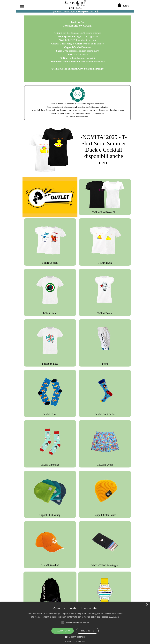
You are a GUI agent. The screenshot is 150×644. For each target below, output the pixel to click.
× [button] (147, 605)
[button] (75, 637)
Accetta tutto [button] (63, 631)
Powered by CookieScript (75, 641)
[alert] (75, 623)
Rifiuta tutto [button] (87, 631)
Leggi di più (114, 617)
